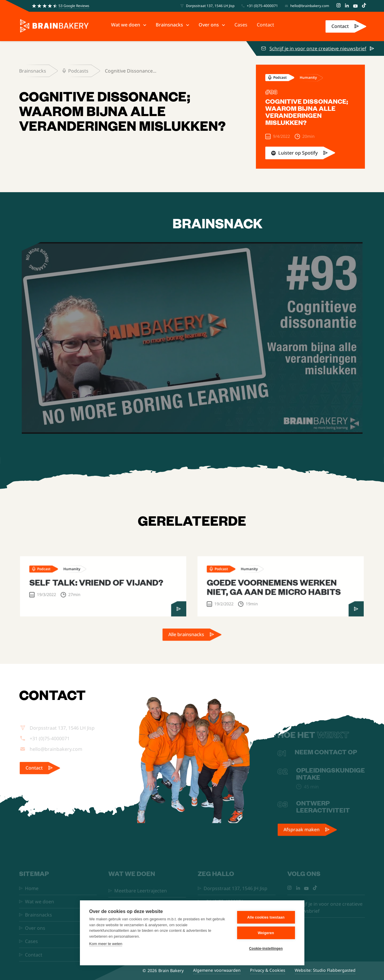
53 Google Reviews (74, 6)
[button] (129, 25)
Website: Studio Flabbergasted (325, 970)
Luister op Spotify (298, 153)
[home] (54, 26)
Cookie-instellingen (266, 949)
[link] (346, 26)
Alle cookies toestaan (266, 917)
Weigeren (266, 933)
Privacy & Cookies (268, 970)
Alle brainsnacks (187, 639)
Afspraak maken (302, 835)
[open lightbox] (192, 338)
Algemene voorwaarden (217, 970)
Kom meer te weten (106, 944)
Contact (340, 26)
